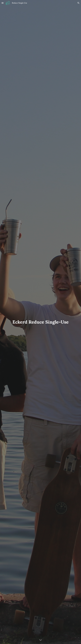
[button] (3, 3)
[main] (40, 322)
